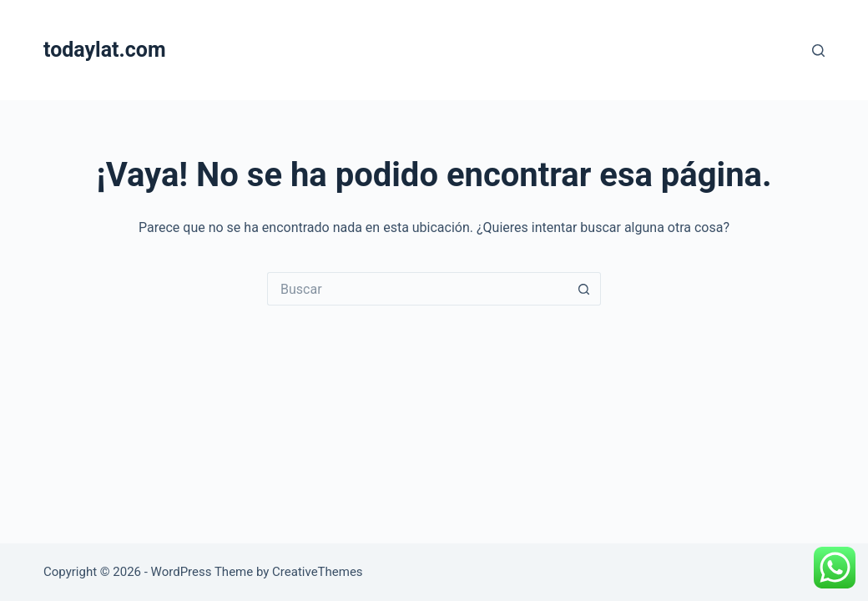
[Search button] (584, 289)
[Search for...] (417, 289)
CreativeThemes (318, 572)
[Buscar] (818, 51)
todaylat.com (105, 50)
